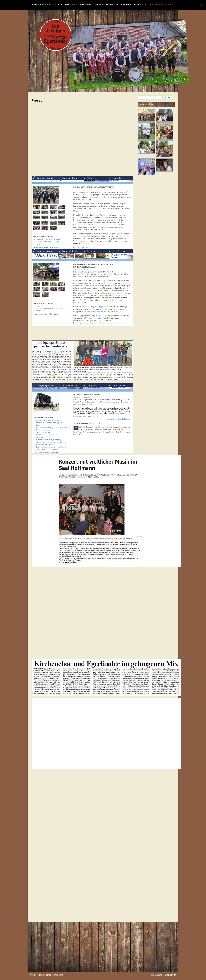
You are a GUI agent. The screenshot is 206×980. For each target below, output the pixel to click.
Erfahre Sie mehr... (166, 5)
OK (152, 5)
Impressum (156, 975)
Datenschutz (170, 975)
